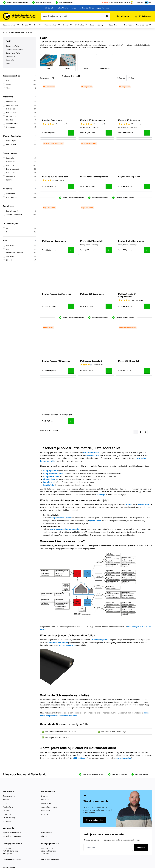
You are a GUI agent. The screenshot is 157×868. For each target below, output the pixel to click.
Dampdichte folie (51, 476)
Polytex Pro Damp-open (129, 177)
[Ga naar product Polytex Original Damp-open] (147, 250)
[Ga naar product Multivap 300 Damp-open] (109, 306)
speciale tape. (95, 521)
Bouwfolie (10, 60)
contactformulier (123, 758)
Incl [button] (143, 2)
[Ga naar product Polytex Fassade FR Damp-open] (71, 371)
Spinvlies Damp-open (52, 120)
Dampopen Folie (12, 46)
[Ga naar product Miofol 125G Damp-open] (147, 133)
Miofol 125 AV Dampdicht (92, 241)
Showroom (45, 810)
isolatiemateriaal (91, 452)
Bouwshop (113, 25)
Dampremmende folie (53, 473)
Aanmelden (141, 847)
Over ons (45, 796)
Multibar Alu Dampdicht (91, 361)
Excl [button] (151, 2)
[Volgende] (150, 432)
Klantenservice (142, 25)
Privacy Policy (46, 832)
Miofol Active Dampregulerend (94, 177)
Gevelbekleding (96, 25)
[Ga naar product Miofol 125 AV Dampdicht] (109, 250)
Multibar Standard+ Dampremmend (127, 295)
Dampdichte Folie (13, 53)
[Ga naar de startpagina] (20, 16)
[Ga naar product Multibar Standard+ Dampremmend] (147, 306)
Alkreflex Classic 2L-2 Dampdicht (57, 415)
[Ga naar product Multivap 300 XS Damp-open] (71, 187)
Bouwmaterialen (9, 25)
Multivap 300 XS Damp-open (55, 177)
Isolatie (25, 25)
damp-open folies (72, 529)
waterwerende (57, 529)
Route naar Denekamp (12, 859)
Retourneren (46, 803)
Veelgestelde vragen (49, 807)
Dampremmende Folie (14, 49)
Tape (8, 63)
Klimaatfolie (11, 56)
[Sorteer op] (139, 78)
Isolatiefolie (48, 485)
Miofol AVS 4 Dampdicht (129, 361)
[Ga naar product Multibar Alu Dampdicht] (109, 371)
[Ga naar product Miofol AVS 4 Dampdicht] (147, 371)
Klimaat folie (49, 479)
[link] (131, 432)
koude (129, 504)
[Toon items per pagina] (55, 78)
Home (5, 32)
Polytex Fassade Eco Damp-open (57, 294)
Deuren (66, 25)
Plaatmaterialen (51, 25)
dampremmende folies (60, 518)
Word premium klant (95, 820)
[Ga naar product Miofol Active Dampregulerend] (109, 187)
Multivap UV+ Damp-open (54, 241)
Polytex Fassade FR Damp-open (57, 361)
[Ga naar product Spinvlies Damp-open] (71, 133)
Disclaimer (45, 836)
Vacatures (45, 814)
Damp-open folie (51, 471)
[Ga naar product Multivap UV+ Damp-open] (71, 250)
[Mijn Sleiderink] (123, 16)
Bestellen (45, 800)
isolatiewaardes (92, 455)
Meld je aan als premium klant (98, 8)
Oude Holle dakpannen (57, 642)
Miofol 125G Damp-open (129, 120)
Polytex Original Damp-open (131, 241)
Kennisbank (129, 25)
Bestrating (80, 25)
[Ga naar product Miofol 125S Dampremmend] (109, 133)
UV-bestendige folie (100, 639)
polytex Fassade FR (67, 645)
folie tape (101, 495)
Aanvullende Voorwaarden (13, 836)
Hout (36, 25)
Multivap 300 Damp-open (92, 294)
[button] (20, 77)
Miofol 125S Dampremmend (93, 120)
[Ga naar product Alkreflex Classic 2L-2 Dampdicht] (71, 421)
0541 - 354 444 (79, 758)
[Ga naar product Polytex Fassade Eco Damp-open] (71, 306)
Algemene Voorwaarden (12, 832)
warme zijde (143, 504)
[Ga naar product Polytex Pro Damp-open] (147, 187)
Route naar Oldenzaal (50, 859)
